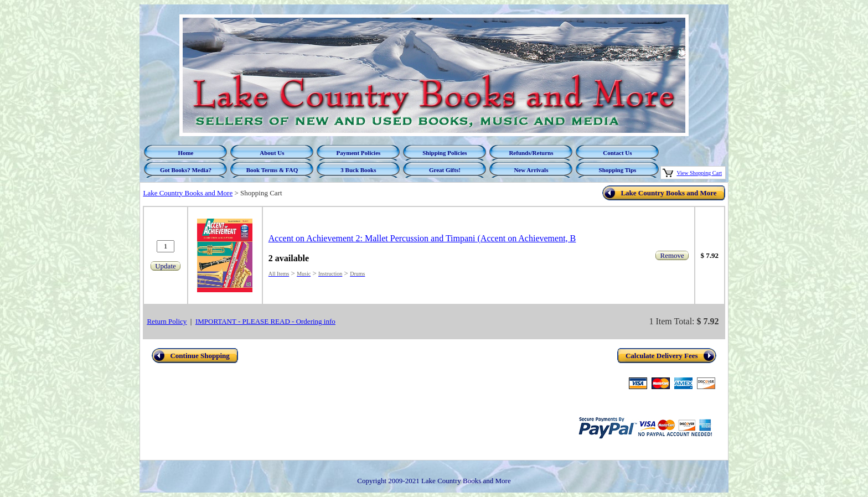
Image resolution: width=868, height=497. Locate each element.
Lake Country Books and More (188, 193)
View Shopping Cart (699, 173)
